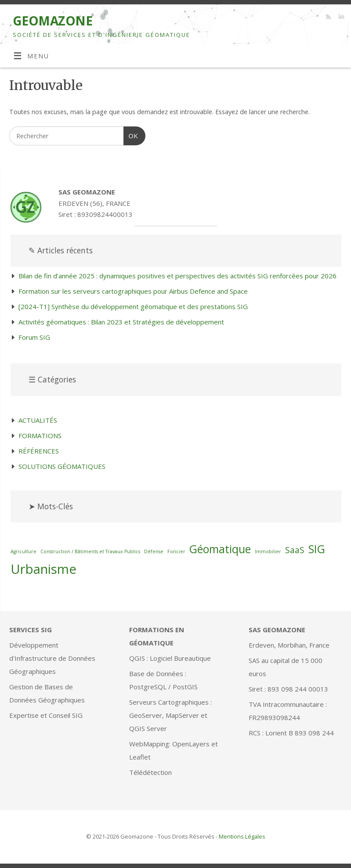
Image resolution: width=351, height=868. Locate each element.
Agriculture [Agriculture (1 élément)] (24, 551)
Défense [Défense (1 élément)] (154, 551)
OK (131, 135)
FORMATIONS (40, 436)
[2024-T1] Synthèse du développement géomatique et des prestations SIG (133, 306)
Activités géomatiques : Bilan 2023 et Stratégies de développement (121, 322)
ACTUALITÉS (38, 420)
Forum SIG (34, 337)
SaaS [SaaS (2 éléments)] (295, 550)
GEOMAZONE (52, 21)
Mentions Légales (242, 836)
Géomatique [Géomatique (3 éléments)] (220, 549)
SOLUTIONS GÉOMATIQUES (62, 466)
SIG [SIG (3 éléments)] (317, 549)
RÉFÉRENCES (39, 451)
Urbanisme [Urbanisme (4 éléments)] (43, 569)
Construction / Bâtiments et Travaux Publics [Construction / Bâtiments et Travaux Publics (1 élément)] (90, 551)
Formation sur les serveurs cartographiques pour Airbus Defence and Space (133, 291)
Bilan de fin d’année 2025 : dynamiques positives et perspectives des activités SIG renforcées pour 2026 (177, 276)
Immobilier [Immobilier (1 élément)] (268, 551)
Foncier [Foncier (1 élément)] (176, 551)
